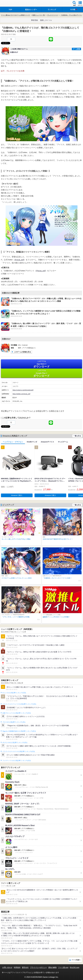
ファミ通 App (9, 4)
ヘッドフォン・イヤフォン (13, 442)
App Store (41, 364)
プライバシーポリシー (38, 967)
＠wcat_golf (19, 260)
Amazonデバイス (47, 442)
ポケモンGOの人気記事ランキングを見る (15, 742)
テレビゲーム (63, 442)
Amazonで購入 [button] (17, 495)
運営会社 (25, 967)
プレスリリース (52, 15)
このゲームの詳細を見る (22, 352)
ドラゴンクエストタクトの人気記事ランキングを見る (19, 751)
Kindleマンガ (32, 442)
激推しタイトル (46, 20)
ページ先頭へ (76, 960)
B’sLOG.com (75, 967)
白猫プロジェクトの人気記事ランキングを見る (17, 713)
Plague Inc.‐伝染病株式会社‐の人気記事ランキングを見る (19, 731)
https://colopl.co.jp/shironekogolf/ (23, 390)
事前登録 (34, 20)
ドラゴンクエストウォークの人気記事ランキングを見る (19, 704)
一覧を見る (77, 436)
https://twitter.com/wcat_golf (21, 394)
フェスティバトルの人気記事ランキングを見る (17, 761)
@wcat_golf (41, 271)
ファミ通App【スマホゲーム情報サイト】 (16, 15)
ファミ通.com (63, 967)
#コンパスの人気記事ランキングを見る (14, 693)
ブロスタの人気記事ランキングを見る (14, 722)
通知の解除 (52, 967)
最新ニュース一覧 (39, 15)
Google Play (41, 373)
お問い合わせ (7, 967)
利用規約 (17, 967)
